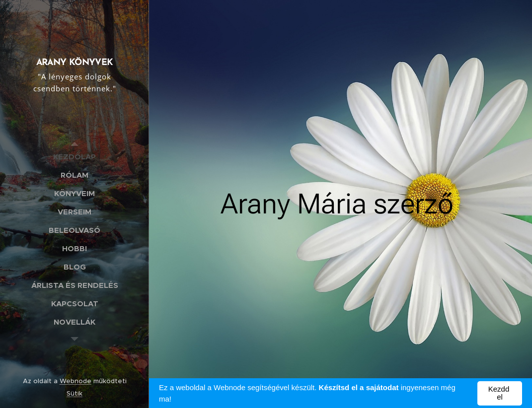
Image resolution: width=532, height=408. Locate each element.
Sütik (75, 393)
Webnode (76, 381)
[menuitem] (75, 157)
